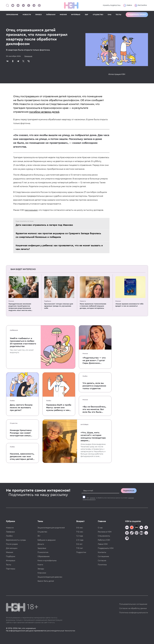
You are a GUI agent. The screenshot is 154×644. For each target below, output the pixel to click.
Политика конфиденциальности (134, 613)
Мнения (11, 301)
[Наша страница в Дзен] (18, 5)
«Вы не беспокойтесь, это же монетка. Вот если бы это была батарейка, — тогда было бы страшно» (94, 409)
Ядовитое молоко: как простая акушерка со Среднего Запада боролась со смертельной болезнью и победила (58, 235)
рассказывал (31, 210)
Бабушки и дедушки (47, 540)
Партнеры (11, 569)
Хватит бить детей (46, 581)
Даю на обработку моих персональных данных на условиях (108, 499)
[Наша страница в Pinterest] (39, 5)
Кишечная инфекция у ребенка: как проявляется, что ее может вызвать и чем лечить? (59, 247)
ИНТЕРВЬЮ (76, 15)
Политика (102, 565)
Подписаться (129, 491)
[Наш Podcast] (146, 533)
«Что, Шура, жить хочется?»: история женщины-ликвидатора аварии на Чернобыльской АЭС (93, 437)
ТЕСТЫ (118, 15)
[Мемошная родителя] (137, 528)
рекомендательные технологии (61, 631)
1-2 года (80, 536)
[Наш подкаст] (127, 539)
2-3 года (80, 540)
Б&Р (87, 15)
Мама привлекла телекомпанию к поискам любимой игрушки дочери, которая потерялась (93, 306)
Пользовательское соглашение (133, 604)
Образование (44, 556)
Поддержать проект (137, 15)
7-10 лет (80, 548)
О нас (100, 528)
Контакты (102, 552)
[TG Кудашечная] (132, 528)
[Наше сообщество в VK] (23, 5)
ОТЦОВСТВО (98, 15)
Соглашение (103, 556)
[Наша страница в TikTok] (132, 533)
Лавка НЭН (103, 544)
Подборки (48, 301)
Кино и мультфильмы (47, 561)
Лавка (128, 5)
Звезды (41, 569)
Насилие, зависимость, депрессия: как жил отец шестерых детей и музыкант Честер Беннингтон (22, 457)
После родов (12, 544)
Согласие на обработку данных (133, 608)
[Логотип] (71, 5)
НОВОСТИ (27, 15)
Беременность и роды (16, 540)
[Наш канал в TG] (127, 528)
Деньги (41, 544)
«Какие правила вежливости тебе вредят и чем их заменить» (129, 305)
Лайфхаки (14, 330)
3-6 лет (79, 544)
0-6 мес (80, 528)
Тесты (9, 565)
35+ (39, 536)
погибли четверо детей (44, 112)
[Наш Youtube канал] (13, 5)
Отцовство (14, 423)
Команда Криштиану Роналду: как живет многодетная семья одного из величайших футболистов (22, 433)
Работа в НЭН (104, 540)
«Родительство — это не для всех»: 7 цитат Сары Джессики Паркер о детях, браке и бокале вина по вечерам (94, 361)
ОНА (109, 15)
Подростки (81, 552)
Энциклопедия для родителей (51, 528)
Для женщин (12, 548)
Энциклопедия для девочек (50, 577)
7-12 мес (80, 532)
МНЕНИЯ (63, 15)
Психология (43, 552)
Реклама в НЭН (105, 532)
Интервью (85, 425)
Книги (40, 565)
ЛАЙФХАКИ (51, 15)
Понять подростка (112, 5)
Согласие (102, 561)
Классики (42, 573)
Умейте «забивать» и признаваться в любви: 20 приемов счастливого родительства (23, 342)
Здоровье (42, 548)
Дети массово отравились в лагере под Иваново (44, 225)
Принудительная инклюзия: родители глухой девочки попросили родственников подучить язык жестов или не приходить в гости (20, 307)
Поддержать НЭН (106, 548)
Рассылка (141, 5)
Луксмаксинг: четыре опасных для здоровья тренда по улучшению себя (59, 306)
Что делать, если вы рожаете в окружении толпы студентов (94, 386)
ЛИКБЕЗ (38, 15)
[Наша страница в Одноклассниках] (29, 5)
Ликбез (12, 401)
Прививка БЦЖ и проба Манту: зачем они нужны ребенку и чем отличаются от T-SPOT (59, 408)
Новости (83, 301)
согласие (92, 498)
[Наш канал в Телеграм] (34, 5)
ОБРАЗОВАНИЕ (12, 15)
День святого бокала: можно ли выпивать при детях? (21, 408)
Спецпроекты (104, 536)
